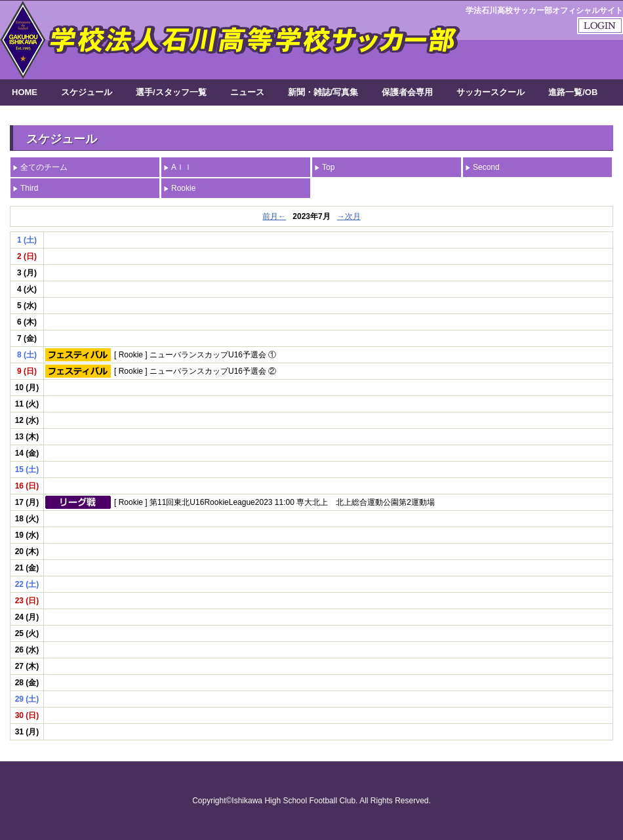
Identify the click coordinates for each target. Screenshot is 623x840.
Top (328, 167)
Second (486, 167)
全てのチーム (44, 167)
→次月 (349, 216)
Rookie (183, 188)
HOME (25, 92)
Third (29, 188)
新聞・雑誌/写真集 (323, 92)
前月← (274, 216)
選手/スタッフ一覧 (171, 92)
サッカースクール (491, 92)
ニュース (247, 92)
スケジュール (87, 92)
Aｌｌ (182, 167)
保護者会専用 (407, 92)
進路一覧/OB (573, 92)
